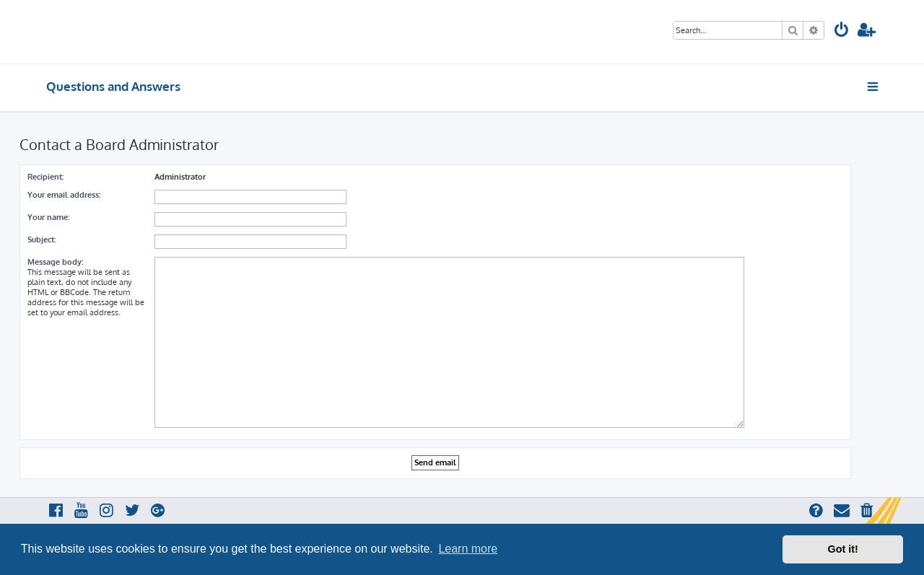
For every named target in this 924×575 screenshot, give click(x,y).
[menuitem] (842, 31)
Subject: (42, 240)
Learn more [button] (468, 549)
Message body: (55, 262)
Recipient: (45, 177)
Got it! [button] (843, 549)
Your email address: (64, 195)
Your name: (48, 217)
